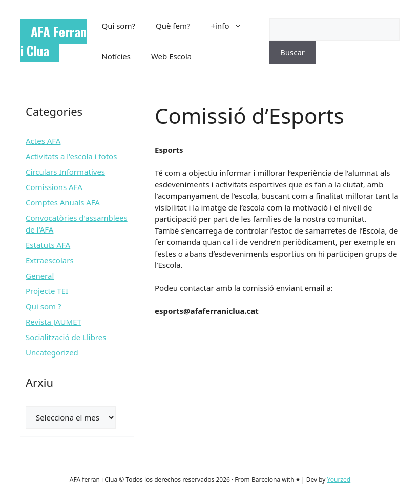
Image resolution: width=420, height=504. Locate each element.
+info (232, 26)
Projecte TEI (47, 291)
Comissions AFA (54, 187)
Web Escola (171, 56)
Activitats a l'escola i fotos (71, 156)
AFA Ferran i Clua (54, 41)
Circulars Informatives (65, 172)
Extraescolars (50, 260)
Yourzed (339, 480)
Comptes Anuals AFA (63, 202)
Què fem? (173, 26)
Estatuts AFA (48, 245)
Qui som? (118, 26)
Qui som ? (43, 306)
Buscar (292, 52)
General (40, 276)
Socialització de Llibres (66, 337)
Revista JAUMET (54, 322)
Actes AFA (43, 141)
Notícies (116, 56)
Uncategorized (52, 352)
